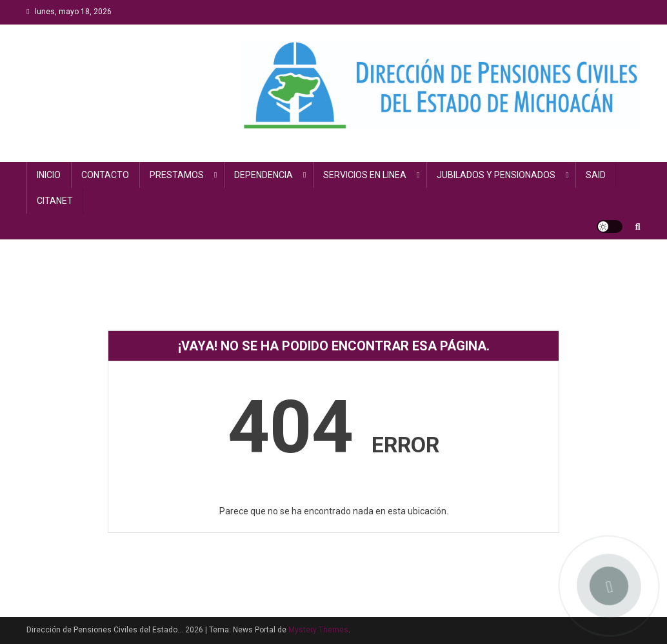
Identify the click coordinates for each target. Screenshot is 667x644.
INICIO (49, 175)
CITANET (55, 201)
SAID (596, 175)
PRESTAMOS (177, 175)
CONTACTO (105, 175)
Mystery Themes (318, 630)
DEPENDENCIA (264, 175)
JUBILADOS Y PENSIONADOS (496, 175)
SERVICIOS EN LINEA (365, 175)
